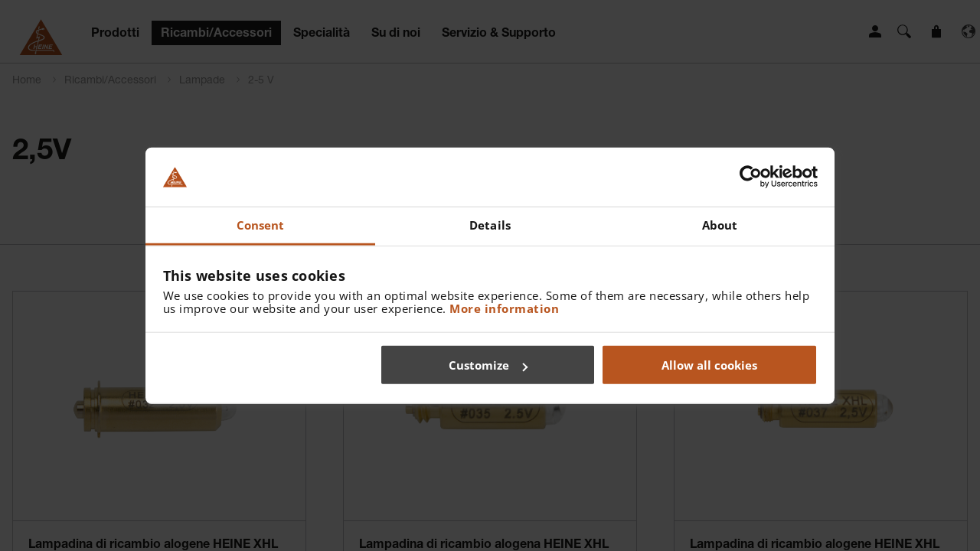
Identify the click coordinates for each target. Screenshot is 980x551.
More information (504, 308)
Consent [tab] (261, 225)
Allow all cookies (709, 365)
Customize (488, 365)
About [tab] (720, 225)
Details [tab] (490, 225)
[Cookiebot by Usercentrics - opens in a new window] (751, 177)
